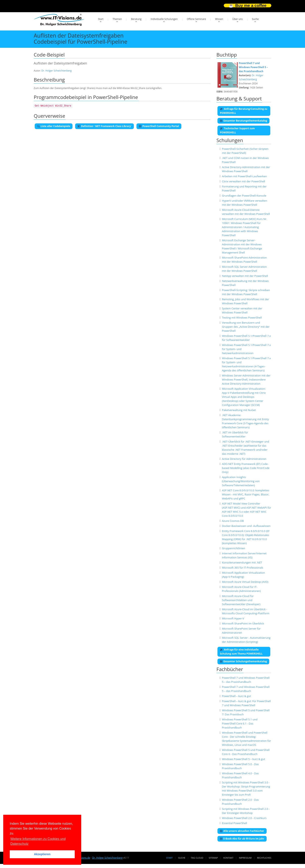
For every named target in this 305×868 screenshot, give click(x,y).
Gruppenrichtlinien (234, 548)
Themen (117, 19)
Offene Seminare (196, 19)
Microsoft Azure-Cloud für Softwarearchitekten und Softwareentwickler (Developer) (241, 600)
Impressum (245, 858)
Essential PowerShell (235, 823)
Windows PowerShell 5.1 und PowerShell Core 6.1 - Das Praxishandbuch (240, 723)
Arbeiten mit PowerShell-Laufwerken (244, 176)
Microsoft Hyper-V (233, 618)
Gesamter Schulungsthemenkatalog (243, 661)
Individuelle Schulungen (164, 19)
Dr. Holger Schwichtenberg (57, 71)
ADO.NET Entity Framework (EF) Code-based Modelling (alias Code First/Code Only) (246, 468)
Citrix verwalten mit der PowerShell (243, 181)
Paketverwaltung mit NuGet (239, 410)
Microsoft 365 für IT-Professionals (243, 568)
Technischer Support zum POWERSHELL (237, 130)
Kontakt (228, 858)
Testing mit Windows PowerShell (242, 318)
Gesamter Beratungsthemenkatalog (243, 121)
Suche (255, 19)
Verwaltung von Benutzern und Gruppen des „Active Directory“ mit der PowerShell (246, 327)
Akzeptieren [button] (42, 854)
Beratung (136, 19)
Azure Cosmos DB (233, 521)
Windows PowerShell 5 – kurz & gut (243, 759)
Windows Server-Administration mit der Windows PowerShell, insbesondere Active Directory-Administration (246, 380)
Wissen (219, 19)
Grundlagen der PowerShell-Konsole (244, 196)
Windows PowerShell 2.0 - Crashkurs (244, 818)
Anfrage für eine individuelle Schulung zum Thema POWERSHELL (241, 652)
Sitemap (213, 858)
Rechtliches (264, 858)
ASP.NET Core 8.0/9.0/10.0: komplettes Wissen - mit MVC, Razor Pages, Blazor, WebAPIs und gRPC (246, 494)
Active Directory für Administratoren (244, 459)
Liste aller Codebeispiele (54, 126)
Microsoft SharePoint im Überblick (243, 623)
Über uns (237, 19)
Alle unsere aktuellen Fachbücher (242, 831)
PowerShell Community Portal (159, 126)
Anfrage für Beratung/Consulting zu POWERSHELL (244, 111)
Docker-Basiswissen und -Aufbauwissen (246, 526)
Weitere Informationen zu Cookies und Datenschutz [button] (38, 841)
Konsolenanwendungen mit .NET (242, 562)
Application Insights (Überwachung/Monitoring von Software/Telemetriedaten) (241, 481)
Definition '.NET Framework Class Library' (104, 126)
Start (101, 19)
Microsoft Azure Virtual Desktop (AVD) (245, 582)
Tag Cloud (197, 858)
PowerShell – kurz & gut (236, 696)
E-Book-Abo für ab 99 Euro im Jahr (242, 839)
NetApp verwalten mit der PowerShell (245, 276)
